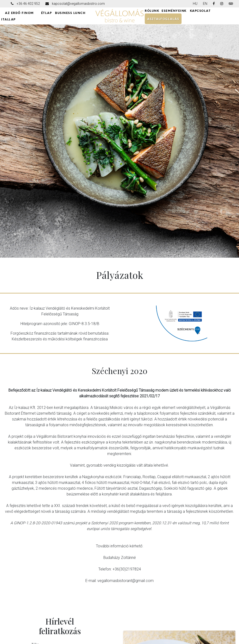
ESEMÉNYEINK (174, 11)
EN (205, 4)
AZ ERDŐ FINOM (19, 13)
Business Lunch (70, 13)
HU (195, 4)
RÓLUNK (152, 11)
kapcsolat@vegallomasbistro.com (78, 4)
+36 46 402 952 (28, 4)
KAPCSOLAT (200, 11)
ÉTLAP (47, 13)
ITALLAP (8, 19)
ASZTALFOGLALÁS (163, 19)
